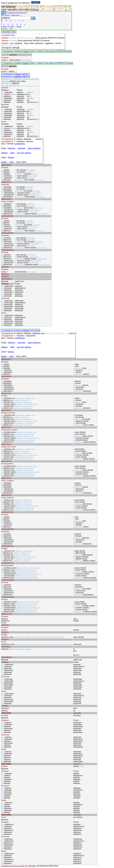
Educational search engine (19, 9)
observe (12, 148)
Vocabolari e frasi (9, 32)
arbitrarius (18, 76)
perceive (21, 148)
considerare (20, 144)
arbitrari (26, 51)
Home (4, 9)
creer (11, 162)
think (12, 153)
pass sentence (34, 148)
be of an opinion (24, 153)
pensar (11, 157)
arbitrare (26, 330)
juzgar (4, 162)
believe (4, 153)
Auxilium (35, 9)
